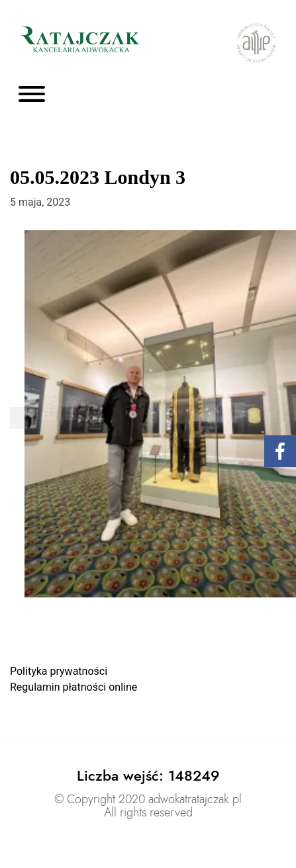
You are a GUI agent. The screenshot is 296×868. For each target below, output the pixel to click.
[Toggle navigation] (32, 95)
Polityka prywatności (59, 671)
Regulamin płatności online (74, 687)
